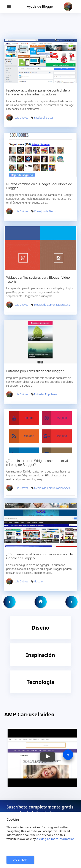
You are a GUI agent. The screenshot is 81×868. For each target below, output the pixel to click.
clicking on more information (56, 839)
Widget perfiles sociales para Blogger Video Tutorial (38, 279)
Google (38, 581)
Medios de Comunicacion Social (53, 305)
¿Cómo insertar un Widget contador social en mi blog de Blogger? (39, 463)
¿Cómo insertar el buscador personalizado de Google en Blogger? (40, 556)
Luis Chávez (21, 118)
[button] (48, 757)
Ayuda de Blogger (40, 6)
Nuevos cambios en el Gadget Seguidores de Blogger (39, 186)
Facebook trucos (44, 118)
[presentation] (68, 755)
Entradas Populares (46, 394)
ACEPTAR (20, 860)
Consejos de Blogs (45, 211)
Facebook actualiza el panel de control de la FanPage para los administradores (38, 92)
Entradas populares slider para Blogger (35, 371)
